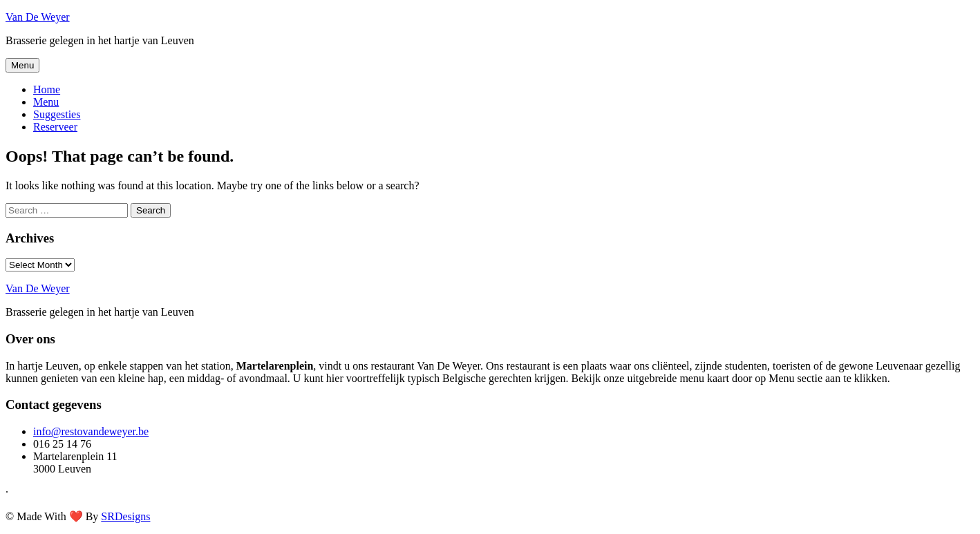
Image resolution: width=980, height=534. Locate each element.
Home (47, 89)
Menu (22, 65)
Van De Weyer (38, 17)
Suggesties (57, 114)
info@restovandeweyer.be (91, 431)
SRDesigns (125, 516)
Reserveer (55, 127)
